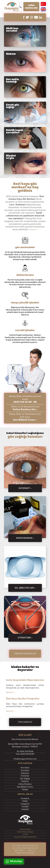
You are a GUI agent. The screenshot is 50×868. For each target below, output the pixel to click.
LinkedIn (25, 809)
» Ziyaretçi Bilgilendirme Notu (25, 837)
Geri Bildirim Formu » (25, 420)
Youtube (25, 807)
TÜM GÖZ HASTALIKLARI (25, 654)
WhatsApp (16, 861)
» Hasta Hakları (25, 829)
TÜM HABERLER (25, 722)
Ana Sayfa (25, 768)
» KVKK (25, 834)
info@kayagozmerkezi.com (25, 759)
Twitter (25, 801)
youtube (36, 17)
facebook (24, 17)
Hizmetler (25, 776)
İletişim (25, 790)
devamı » (34, 230)
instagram (32, 17)
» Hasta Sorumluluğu (25, 832)
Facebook (25, 799)
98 (35, 402)
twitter (27, 17)
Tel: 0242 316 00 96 (25, 751)
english (43, 9)
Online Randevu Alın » (25, 410)
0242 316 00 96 (23, 402)
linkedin (41, 17)
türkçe (43, 4)
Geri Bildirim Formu (25, 787)
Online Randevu (25, 784)
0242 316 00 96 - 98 (21, 7)
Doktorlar (25, 773)
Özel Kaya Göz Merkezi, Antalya (11, 7)
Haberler (25, 781)
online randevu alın (31, 7)
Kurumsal (25, 770)
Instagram (25, 804)
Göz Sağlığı (25, 779)
